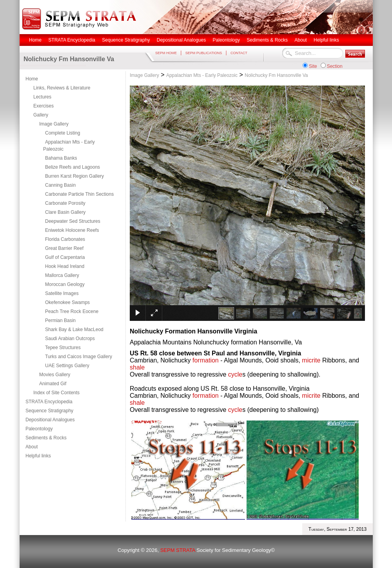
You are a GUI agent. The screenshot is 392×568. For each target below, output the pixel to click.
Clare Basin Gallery (65, 212)
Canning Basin (60, 185)
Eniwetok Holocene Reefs (72, 230)
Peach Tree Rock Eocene (72, 311)
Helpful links (38, 456)
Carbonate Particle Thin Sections (79, 194)
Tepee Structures (63, 348)
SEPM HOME (166, 53)
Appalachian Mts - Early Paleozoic (69, 146)
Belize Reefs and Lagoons (73, 167)
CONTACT (239, 53)
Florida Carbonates (65, 239)
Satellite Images (62, 293)
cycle (235, 374)
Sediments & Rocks (46, 438)
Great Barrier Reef (64, 248)
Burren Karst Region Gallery (74, 176)
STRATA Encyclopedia (49, 402)
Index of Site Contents (56, 393)
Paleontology (39, 429)
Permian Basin (60, 320)
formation (206, 360)
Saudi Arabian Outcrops (70, 339)
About (32, 447)
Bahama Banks (61, 158)
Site (313, 66)
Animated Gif (53, 384)
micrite (311, 360)
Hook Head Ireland (65, 266)
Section (335, 66)
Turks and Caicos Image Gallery (79, 357)
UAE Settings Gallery (67, 366)
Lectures (42, 97)
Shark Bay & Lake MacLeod (74, 330)
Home (32, 79)
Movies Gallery (55, 375)
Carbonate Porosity (65, 203)
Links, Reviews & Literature (62, 88)
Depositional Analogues (50, 420)
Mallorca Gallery (62, 275)
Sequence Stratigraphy (49, 411)
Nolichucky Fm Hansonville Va (276, 75)
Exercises (44, 106)
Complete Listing (63, 133)
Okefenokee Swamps (67, 302)
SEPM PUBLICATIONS (204, 53)
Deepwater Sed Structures (73, 221)
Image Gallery (54, 124)
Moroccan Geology (65, 284)
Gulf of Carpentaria (65, 257)
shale (137, 367)
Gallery (41, 115)
